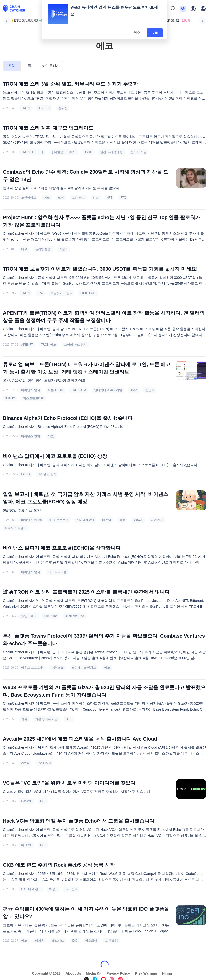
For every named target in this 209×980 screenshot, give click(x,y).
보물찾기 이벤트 (62, 293)
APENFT (27, 345)
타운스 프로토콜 (32, 668)
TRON (25, 108)
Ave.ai (25, 763)
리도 (96, 198)
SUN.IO (10, 398)
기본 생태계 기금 (46, 719)
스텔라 (63, 249)
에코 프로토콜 (59, 520)
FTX (123, 198)
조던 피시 (78, 198)
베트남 (107, 520)
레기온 (40, 941)
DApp (134, 390)
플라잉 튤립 (43, 249)
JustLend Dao (75, 616)
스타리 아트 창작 (75, 345)
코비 (61, 198)
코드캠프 (71, 889)
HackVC (27, 801)
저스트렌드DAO (34, 398)
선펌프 (150, 390)
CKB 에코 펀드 (31, 889)
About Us (73, 973)
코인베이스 (29, 198)
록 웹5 (53, 889)
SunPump (51, 616)
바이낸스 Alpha (31, 520)
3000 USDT (88, 293)
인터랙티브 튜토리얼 (108, 390)
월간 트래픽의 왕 (111, 152)
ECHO (25, 474)
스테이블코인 (85, 520)
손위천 (63, 108)
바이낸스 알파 (30, 390)
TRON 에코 (49, 345)
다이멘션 (157, 520)
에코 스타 (44, 108)
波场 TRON (29, 616)
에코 (47, 198)
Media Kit (94, 973)
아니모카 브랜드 (16, 528)
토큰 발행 (111, 941)
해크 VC (27, 845)
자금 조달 (57, 668)
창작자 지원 (139, 152)
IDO (74, 941)
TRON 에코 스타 (32, 152)
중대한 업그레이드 (63, 152)
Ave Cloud (44, 763)
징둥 (122, 520)
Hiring (167, 973)
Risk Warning (146, 973)
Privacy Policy (118, 973)
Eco (40, 293)
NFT (109, 198)
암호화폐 (91, 941)
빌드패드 (58, 941)
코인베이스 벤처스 (84, 668)
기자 (24, 719)
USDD (88, 152)
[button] (203, 9)
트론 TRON (56, 390)
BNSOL (138, 520)
